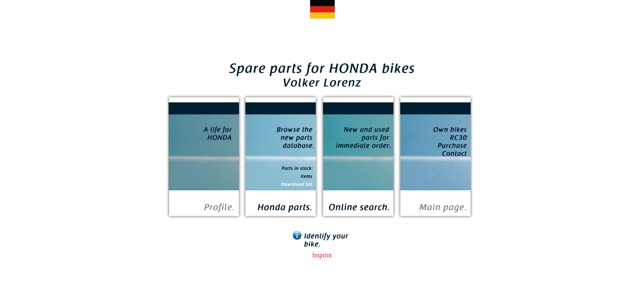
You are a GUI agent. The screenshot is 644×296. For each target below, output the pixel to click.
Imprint (322, 255)
